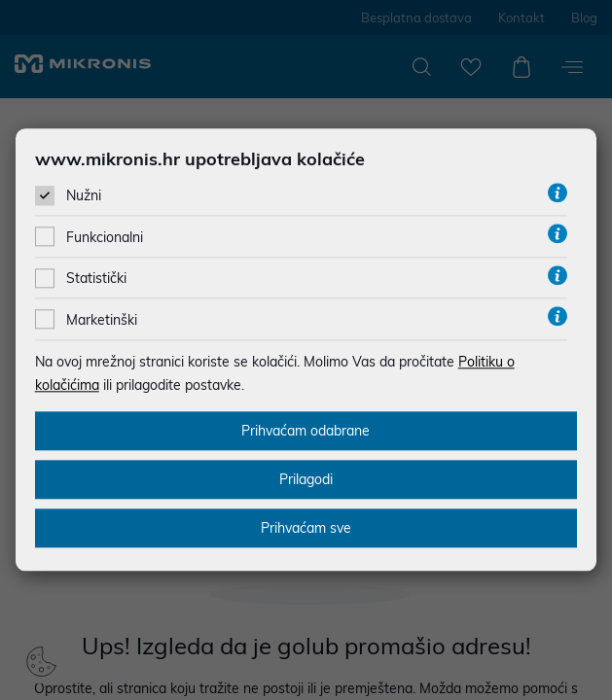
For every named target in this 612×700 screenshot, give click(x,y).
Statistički (96, 276)
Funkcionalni (105, 235)
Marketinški (102, 317)
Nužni (84, 193)
